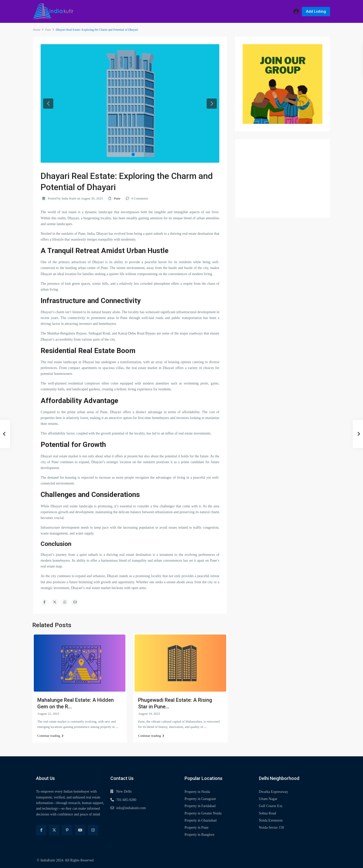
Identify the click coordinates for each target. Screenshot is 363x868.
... (117, 727)
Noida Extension (271, 820)
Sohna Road (268, 813)
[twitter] (54, 830)
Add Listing (316, 11)
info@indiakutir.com (131, 808)
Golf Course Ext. (271, 806)
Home (37, 30)
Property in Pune (196, 828)
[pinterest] (67, 830)
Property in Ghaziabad (201, 820)
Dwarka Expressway (274, 792)
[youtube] (80, 830)
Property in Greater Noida (203, 813)
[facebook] (41, 830)
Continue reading (50, 736)
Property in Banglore (199, 835)
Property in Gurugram (200, 799)
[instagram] (93, 830)
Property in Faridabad (200, 806)
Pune (48, 30)
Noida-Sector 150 (271, 828)
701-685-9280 (126, 800)
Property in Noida (197, 792)
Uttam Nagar (268, 799)
